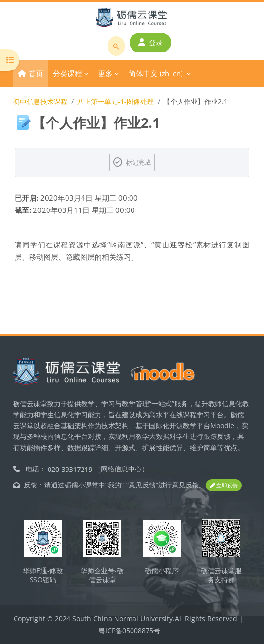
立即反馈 (224, 485)
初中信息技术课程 (40, 101)
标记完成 (138, 162)
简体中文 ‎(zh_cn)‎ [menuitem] (156, 73)
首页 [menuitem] (36, 73)
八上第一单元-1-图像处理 (115, 101)
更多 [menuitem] (105, 73)
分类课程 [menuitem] (67, 73)
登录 (150, 43)
